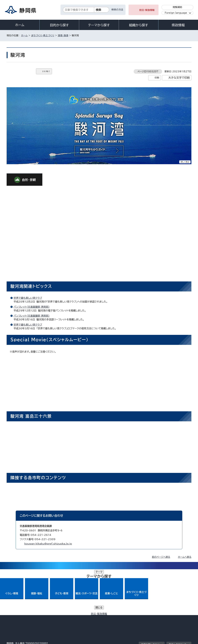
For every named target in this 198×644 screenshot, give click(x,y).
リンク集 (155, 618)
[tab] (18, 167)
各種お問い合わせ (150, 599)
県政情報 (178, 25)
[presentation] (18, 167)
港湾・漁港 (63, 35)
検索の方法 (117, 10)
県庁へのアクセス (178, 599)
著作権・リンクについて (21, 618)
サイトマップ (177, 618)
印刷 (157, 78)
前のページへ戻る (161, 557)
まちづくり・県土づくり (43, 35)
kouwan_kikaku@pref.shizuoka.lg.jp (48, 544)
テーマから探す (99, 25)
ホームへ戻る (185, 557)
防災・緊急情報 (147, 10)
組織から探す (139, 25)
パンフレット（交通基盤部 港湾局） (32, 307)
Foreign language (176, 13)
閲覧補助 (177, 7)
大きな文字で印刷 (179, 78)
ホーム (20, 25)
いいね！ (46, 71)
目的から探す (59, 25)
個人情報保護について (56, 618)
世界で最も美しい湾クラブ (28, 298)
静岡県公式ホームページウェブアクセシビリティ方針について (109, 618)
